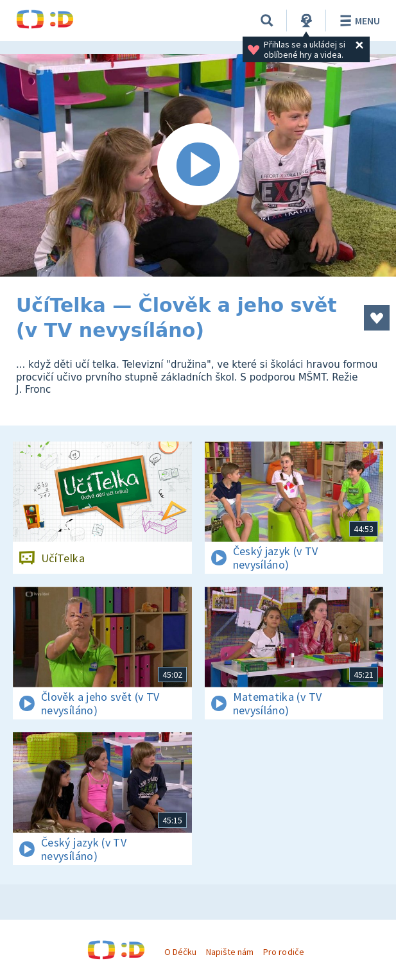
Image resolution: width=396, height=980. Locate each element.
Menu (358, 21)
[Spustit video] (198, 165)
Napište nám (230, 952)
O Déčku (180, 952)
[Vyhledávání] (267, 21)
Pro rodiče (283, 952)
